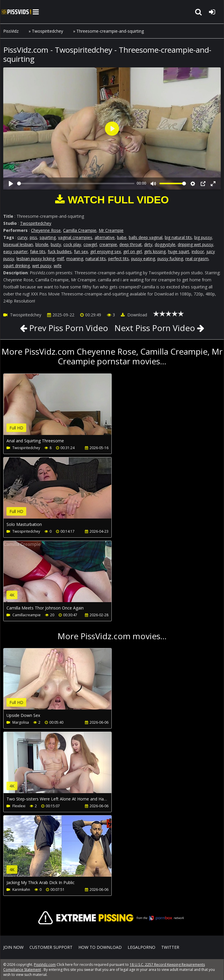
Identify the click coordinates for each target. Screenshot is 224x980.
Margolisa (21, 722)
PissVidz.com (17, 12)
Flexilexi (19, 806)
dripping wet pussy (195, 244)
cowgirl (90, 244)
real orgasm (197, 259)
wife (58, 266)
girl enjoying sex (106, 251)
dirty (148, 244)
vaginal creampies (75, 237)
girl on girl (132, 251)
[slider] (76, 183)
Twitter (170, 947)
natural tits (96, 259)
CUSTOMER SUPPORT (51, 947)
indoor (198, 251)
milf (60, 259)
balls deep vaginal (146, 237)
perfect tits (118, 259)
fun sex (81, 251)
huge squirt (179, 251)
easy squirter (15, 251)
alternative (105, 237)
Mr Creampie (111, 230)
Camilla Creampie (80, 230)
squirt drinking (17, 266)
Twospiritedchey (47, 31)
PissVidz (11, 31)
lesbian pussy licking (36, 259)
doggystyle (165, 244)
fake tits (38, 251)
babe (122, 237)
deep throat (131, 244)
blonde (42, 244)
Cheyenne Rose (46, 230)
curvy (22, 237)
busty (56, 244)
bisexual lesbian (18, 244)
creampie (108, 244)
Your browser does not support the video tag (65, 408)
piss (33, 237)
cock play (72, 244)
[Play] (11, 184)
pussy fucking (170, 259)
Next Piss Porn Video (155, 328)
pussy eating (143, 259)
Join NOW (13, 947)
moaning (75, 259)
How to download (100, 947)
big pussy (203, 237)
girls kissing (155, 251)
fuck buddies (60, 251)
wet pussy (42, 266)
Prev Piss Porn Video (68, 328)
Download (134, 315)
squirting (48, 237)
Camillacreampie (27, 615)
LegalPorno (141, 947)
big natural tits (178, 237)
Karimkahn (21, 890)
